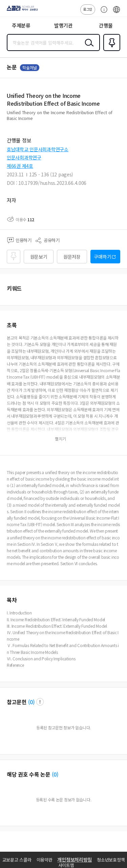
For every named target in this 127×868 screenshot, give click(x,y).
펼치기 (119, 121)
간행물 (106, 25)
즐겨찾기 (110, 50)
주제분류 (21, 25)
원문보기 (39, 257)
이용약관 (45, 860)
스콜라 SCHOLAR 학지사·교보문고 (20, 11)
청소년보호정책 (111, 860)
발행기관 (63, 25)
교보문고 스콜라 (17, 860)
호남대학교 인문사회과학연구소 (38, 149)
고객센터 (102, 13)
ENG (117, 13)
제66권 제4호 (20, 166)
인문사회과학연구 (24, 157)
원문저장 (72, 257)
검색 (88, 48)
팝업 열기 (40, 702)
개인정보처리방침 (75, 860)
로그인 (88, 9)
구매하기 (102, 257)
